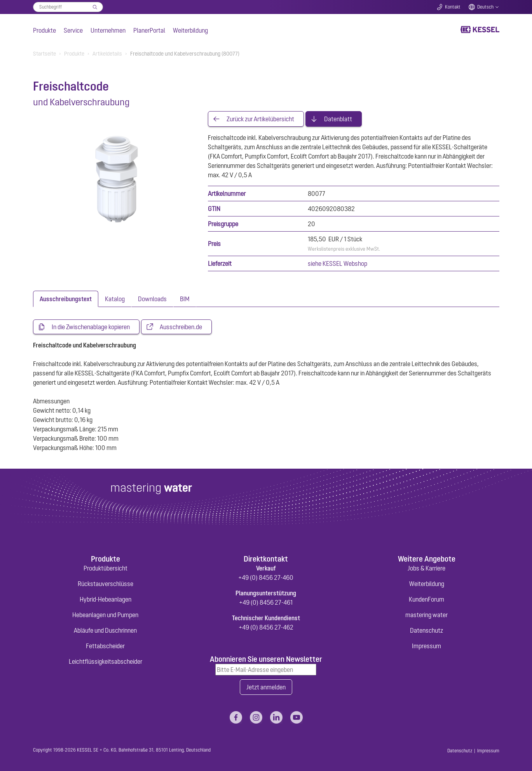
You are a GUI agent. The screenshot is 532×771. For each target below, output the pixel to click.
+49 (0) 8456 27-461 (266, 602)
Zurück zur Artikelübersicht (260, 119)
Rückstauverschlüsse (106, 584)
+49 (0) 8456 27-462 (266, 627)
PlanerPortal (149, 30)
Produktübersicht (106, 568)
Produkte (44, 30)
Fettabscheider (105, 646)
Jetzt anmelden (266, 687)
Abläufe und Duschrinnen (105, 630)
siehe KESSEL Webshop (338, 263)
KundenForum (426, 599)
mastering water (426, 615)
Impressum (426, 646)
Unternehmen (108, 30)
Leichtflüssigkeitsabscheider (106, 661)
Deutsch (485, 7)
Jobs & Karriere (426, 568)
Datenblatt (338, 119)
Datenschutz (426, 630)
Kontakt (453, 7)
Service (73, 30)
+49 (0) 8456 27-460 (266, 577)
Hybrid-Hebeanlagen (106, 599)
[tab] (66, 299)
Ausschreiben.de (181, 327)
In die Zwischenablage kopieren (91, 327)
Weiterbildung (190, 30)
